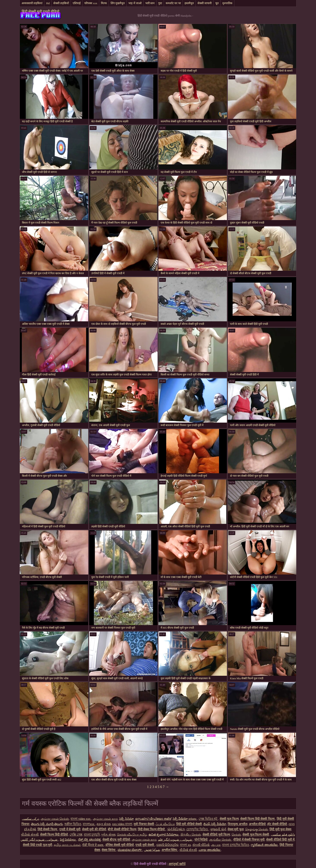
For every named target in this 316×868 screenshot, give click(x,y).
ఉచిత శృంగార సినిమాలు (164, 835)
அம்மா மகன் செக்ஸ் (55, 819)
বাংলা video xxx (81, 819)
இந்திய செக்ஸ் (191, 835)
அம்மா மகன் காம (105, 819)
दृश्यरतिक (227, 3)
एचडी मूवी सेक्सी (145, 845)
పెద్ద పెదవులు (68, 840)
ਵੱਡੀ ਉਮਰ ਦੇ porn (93, 845)
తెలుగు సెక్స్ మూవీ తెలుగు (47, 824)
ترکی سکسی (31, 819)
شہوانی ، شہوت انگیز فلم (175, 840)
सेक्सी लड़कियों (61, 3)
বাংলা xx (185, 845)
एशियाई (77, 3)
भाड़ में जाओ (135, 3)
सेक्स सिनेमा (109, 850)
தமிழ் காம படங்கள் (67, 845)
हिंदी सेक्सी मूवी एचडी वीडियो (40, 12)
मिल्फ (104, 3)
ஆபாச (216, 845)
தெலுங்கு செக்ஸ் (257, 829)
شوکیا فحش (152, 850)
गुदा (160, 3)
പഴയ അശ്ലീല (210, 850)
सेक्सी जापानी (205, 3)
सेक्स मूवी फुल (236, 829)
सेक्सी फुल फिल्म (229, 819)
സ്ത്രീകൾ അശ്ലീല (264, 845)
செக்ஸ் (236, 835)
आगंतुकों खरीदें (177, 864)
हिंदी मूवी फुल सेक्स (280, 829)
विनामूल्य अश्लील (238, 824)
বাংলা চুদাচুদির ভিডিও (236, 845)
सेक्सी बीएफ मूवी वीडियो (116, 840)
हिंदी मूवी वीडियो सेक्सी (189, 824)
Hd (48, 3)
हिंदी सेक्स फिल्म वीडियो (152, 829)
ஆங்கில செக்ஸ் (220, 840)
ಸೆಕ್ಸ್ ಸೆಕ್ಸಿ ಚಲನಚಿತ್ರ (90, 840)
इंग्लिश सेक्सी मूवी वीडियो (120, 845)
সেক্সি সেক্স (76, 835)
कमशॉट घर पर (173, 3)
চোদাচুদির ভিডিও (197, 829)
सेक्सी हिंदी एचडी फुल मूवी (38, 845)
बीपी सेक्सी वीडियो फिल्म (122, 829)
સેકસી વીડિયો (201, 845)
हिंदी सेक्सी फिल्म (48, 829)
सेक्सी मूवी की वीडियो (94, 829)
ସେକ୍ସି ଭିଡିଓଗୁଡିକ (168, 845)
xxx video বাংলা (122, 824)
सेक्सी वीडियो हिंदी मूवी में (280, 840)
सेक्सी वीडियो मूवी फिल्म (216, 835)
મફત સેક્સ (104, 824)
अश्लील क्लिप (170, 850)
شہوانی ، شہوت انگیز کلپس (39, 840)
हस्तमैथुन (189, 3)
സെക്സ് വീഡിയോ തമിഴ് (153, 819)
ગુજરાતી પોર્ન (218, 829)
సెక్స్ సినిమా (126, 819)
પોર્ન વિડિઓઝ (176, 829)
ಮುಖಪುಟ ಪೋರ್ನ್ (130, 850)
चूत (217, 3)
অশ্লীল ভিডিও (73, 824)
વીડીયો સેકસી (30, 835)
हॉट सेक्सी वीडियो (277, 824)
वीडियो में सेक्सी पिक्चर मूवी (249, 840)
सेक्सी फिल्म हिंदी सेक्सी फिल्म (258, 819)
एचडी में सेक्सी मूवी (70, 829)
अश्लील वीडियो (257, 824)
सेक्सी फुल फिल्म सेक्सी (256, 835)
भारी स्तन (150, 3)
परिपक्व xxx (91, 3)
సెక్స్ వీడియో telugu (185, 819)
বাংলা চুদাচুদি (92, 835)
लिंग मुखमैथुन (118, 3)
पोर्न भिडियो (201, 840)
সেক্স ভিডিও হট (208, 819)
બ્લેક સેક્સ (108, 835)
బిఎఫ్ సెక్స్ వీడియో (215, 824)
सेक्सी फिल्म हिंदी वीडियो (54, 835)
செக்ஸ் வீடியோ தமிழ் (132, 835)
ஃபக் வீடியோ (165, 824)
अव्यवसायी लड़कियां (32, 3)
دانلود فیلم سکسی (283, 835)
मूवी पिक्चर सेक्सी (144, 824)
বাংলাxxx (89, 824)
